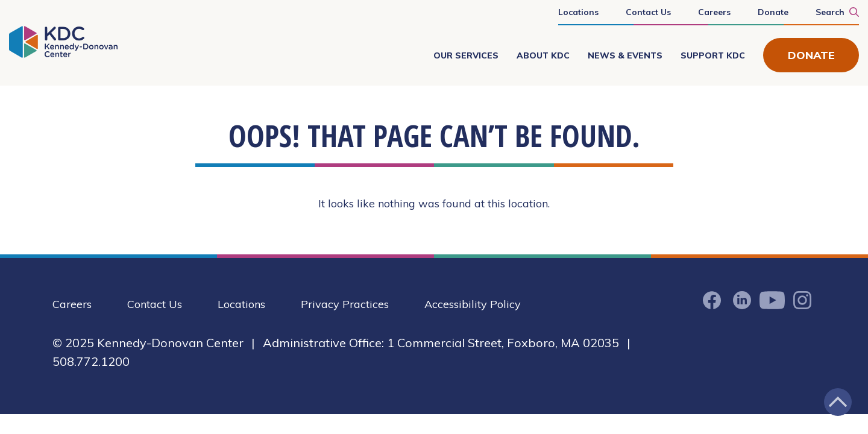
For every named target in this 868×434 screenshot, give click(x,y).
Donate (773, 12)
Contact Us (648, 12)
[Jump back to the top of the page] (838, 402)
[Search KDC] (831, 11)
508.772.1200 (91, 361)
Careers (714, 12)
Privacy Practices (345, 304)
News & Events (625, 55)
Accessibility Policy (473, 304)
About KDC (543, 55)
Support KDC (713, 55)
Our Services (466, 55)
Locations (578, 12)
